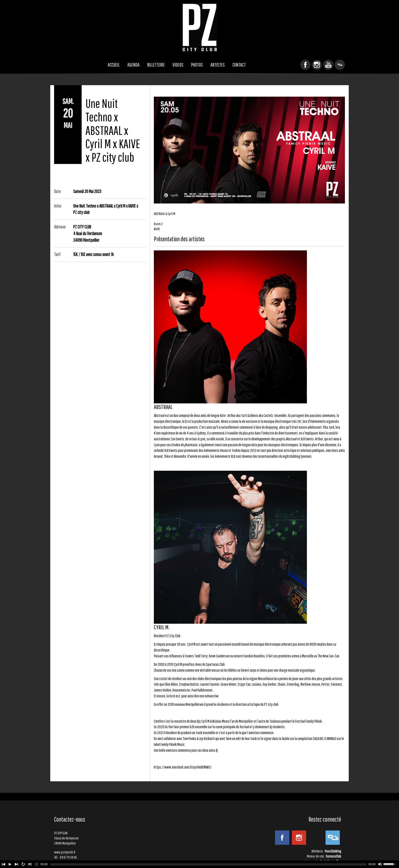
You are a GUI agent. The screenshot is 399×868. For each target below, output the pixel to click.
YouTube (328, 65)
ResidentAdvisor (340, 65)
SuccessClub (333, 856)
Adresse (60, 227)
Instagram (317, 65)
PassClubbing (333, 851)
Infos (58, 206)
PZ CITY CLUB (199, 27)
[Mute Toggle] (380, 864)
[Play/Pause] (10, 864)
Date (57, 191)
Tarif (57, 254)
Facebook (305, 65)
